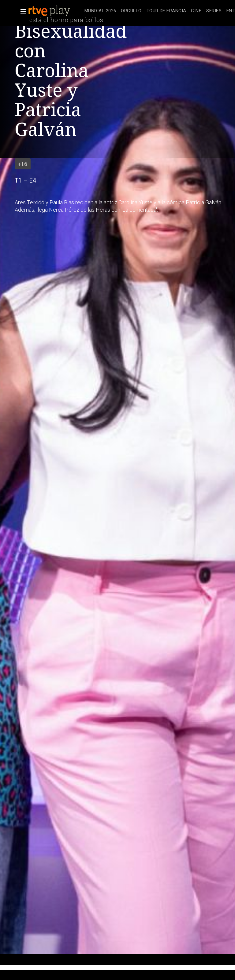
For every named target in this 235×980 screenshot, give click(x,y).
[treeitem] (100, 11)
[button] (21, 12)
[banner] (55, 11)
